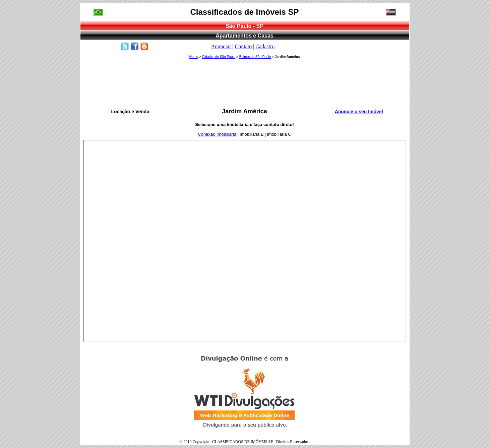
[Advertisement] (245, 84)
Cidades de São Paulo (219, 57)
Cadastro (265, 46)
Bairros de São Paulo (255, 57)
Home (194, 57)
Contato (243, 46)
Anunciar (221, 46)
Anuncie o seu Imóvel (359, 112)
